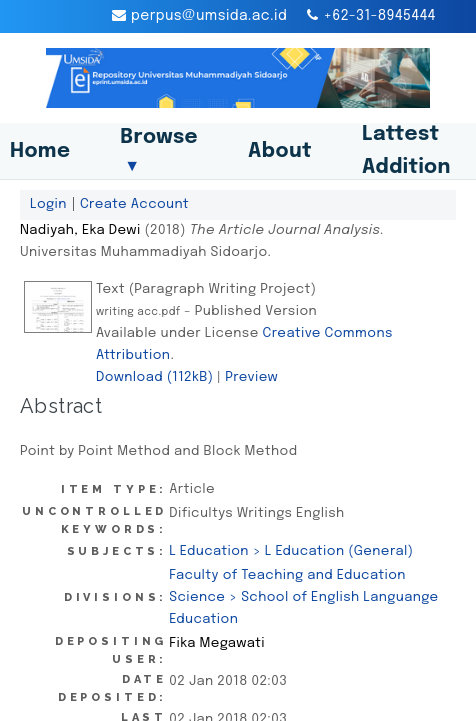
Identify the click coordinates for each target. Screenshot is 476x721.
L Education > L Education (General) (291, 551)
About (280, 151)
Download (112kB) (154, 377)
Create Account (134, 204)
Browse (159, 151)
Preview (251, 377)
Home (40, 151)
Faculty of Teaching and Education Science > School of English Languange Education (303, 597)
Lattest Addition (406, 151)
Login (48, 204)
